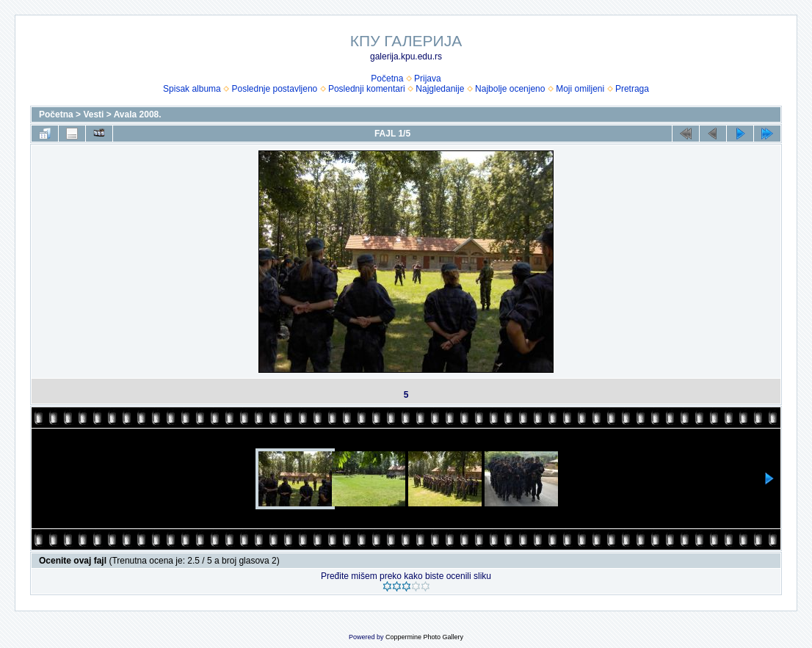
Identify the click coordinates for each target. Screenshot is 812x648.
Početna (387, 79)
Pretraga (632, 89)
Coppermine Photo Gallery (424, 637)
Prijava (428, 79)
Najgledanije (440, 89)
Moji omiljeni (580, 89)
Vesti (93, 114)
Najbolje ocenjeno (510, 89)
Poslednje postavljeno (274, 89)
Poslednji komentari (367, 89)
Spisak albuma (192, 89)
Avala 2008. (138, 114)
